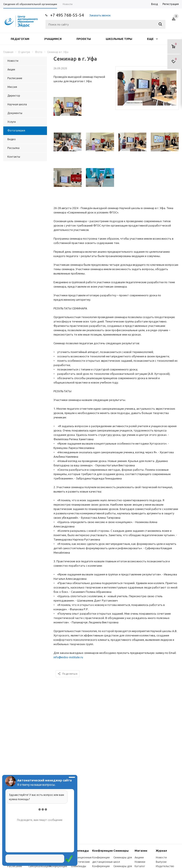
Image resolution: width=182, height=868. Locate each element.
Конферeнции (102, 851)
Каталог (140, 866)
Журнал (161, 851)
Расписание (15, 866)
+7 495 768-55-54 (67, 15)
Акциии (139, 857)
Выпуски (161, 862)
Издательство (165, 866)
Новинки (140, 862)
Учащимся (53, 39)
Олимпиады (80, 851)
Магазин (141, 851)
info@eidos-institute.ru (68, 657)
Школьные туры (119, 39)
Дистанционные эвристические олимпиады (81, 862)
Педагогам (20, 39)
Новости (161, 857)
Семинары (121, 851)
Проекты (84, 39)
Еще (152, 39)
